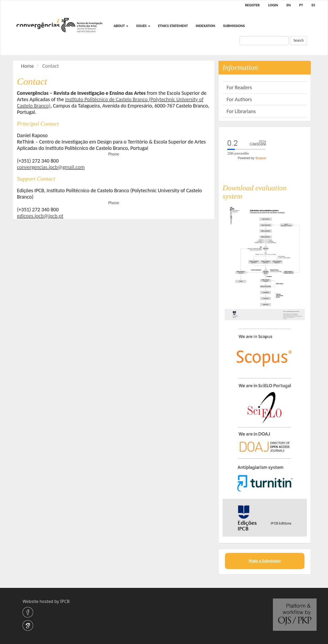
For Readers (239, 87)
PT (301, 5)
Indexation (205, 26)
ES (313, 5)
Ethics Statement (173, 26)
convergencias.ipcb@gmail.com (51, 167)
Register (252, 5)
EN (289, 5)
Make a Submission (265, 561)
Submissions (234, 26)
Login (273, 5)
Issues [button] (143, 26)
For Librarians (241, 111)
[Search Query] (264, 41)
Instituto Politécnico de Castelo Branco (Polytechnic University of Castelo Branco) (110, 102)
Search (299, 40)
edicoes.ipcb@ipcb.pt (40, 216)
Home (27, 66)
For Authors (239, 99)
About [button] (121, 26)
